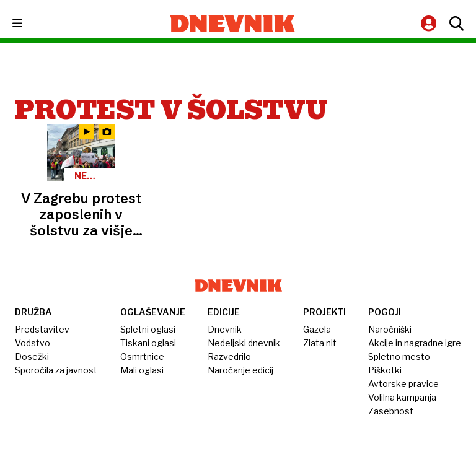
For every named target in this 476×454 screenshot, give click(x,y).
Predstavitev (42, 329)
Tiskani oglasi (148, 343)
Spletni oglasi (148, 329)
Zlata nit (320, 343)
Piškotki (385, 370)
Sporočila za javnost (56, 370)
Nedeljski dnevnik (244, 343)
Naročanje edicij (240, 370)
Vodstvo (33, 343)
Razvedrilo (229, 356)
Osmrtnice (142, 356)
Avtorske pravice (403, 384)
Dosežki (32, 356)
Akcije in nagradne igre (415, 343)
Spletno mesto (399, 356)
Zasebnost (391, 411)
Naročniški (390, 329)
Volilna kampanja (402, 397)
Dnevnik (225, 329)
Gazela (317, 329)
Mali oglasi (142, 370)
